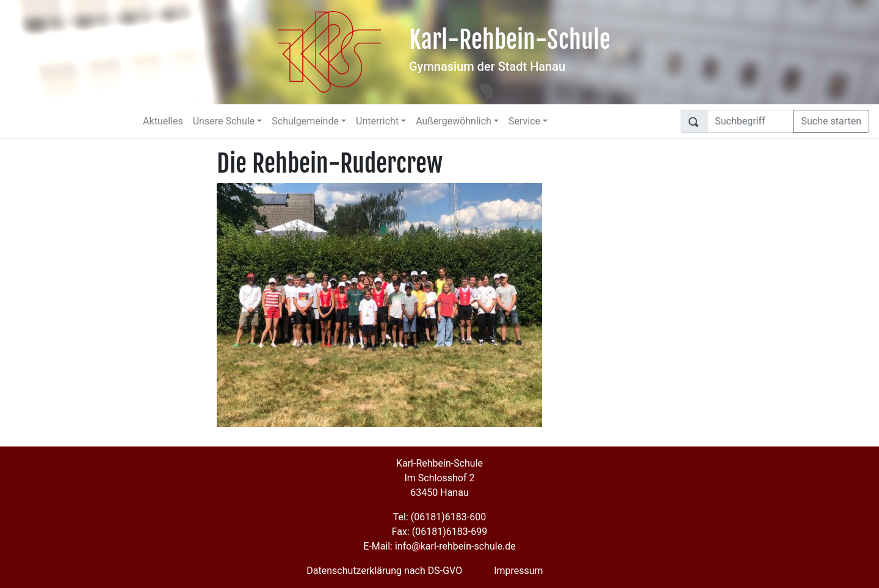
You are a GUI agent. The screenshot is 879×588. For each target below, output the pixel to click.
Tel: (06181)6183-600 (440, 517)
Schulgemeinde (305, 121)
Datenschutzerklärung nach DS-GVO (384, 571)
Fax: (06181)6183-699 (440, 532)
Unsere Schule (224, 121)
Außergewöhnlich (454, 121)
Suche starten (831, 121)
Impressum (519, 571)
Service (524, 121)
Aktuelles (163, 121)
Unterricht (377, 121)
